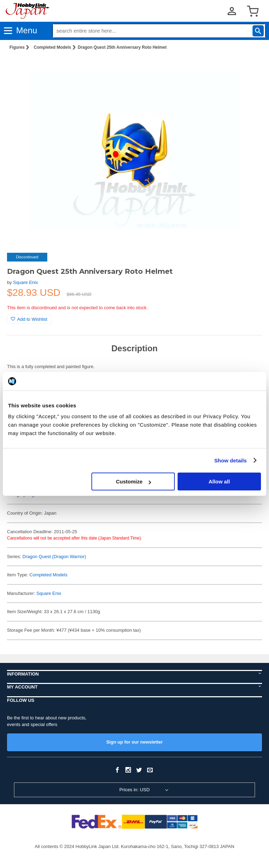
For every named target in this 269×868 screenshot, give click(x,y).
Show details (231, 460)
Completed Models (52, 47)
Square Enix (25, 282)
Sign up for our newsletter (134, 742)
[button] (249, 67)
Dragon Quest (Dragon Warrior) (54, 557)
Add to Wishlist (29, 319)
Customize (133, 482)
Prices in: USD (135, 790)
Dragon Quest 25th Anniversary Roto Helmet (122, 47)
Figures (17, 47)
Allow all (219, 482)
